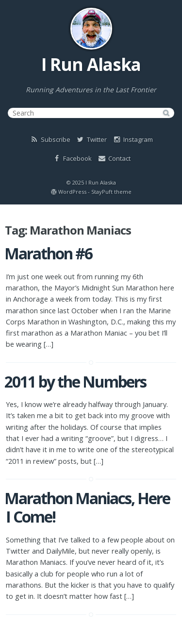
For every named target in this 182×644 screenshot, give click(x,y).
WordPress (72, 192)
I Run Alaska (91, 64)
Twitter (91, 139)
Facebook (72, 158)
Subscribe (50, 139)
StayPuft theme (111, 192)
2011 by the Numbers (75, 381)
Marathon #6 (48, 253)
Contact (114, 158)
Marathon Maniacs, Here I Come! (87, 507)
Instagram (132, 139)
